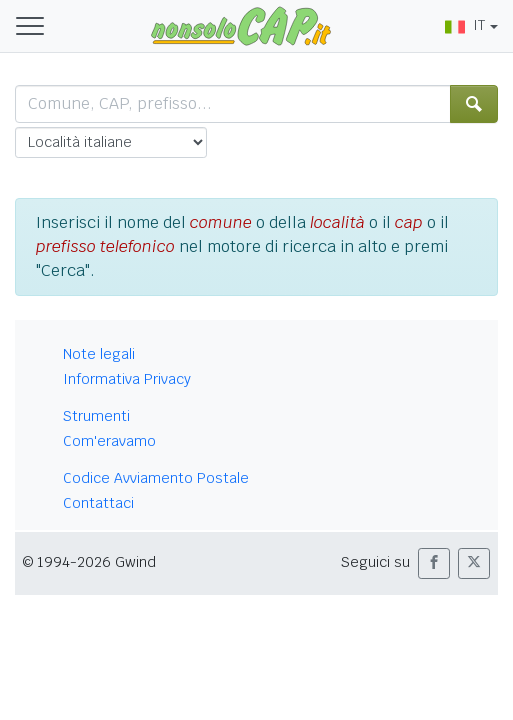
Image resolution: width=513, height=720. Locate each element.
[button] (434, 563)
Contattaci (98, 503)
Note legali (99, 354)
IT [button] (465, 25)
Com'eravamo (109, 441)
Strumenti (96, 416)
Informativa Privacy (127, 379)
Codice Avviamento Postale (156, 478)
